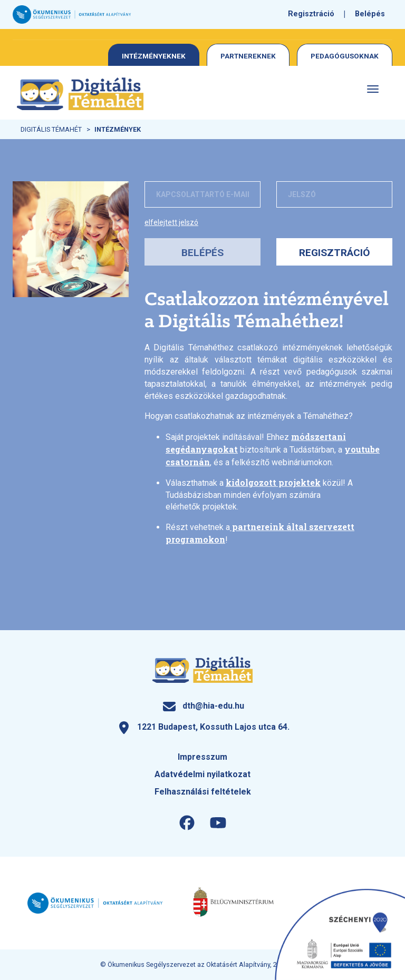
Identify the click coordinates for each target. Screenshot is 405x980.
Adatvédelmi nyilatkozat (202, 774)
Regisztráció (311, 14)
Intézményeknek (154, 56)
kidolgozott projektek (273, 482)
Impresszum (202, 757)
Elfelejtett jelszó (171, 222)
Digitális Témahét (51, 129)
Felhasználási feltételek (203, 792)
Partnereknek (248, 56)
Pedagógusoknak (345, 56)
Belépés (370, 14)
